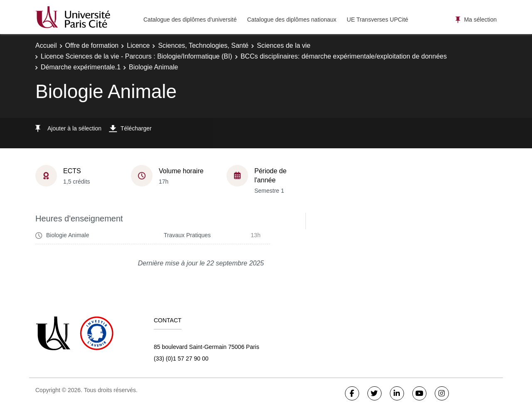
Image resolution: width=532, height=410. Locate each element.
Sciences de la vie (284, 45)
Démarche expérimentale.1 (81, 67)
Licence (138, 45)
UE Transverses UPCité (377, 20)
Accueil (46, 45)
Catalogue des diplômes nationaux (292, 20)
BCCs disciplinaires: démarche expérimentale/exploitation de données (344, 56)
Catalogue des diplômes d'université (190, 20)
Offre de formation (92, 45)
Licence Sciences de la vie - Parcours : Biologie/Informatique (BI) (137, 56)
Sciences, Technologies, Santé (203, 45)
